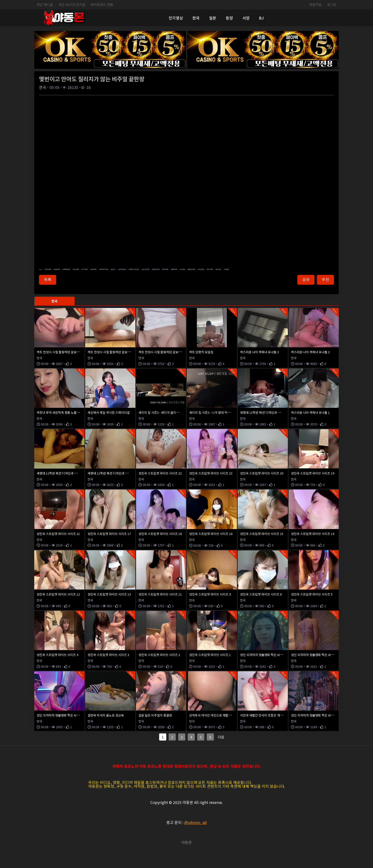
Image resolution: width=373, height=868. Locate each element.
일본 (213, 18)
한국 (196, 18)
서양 (246, 18)
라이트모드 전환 (102, 4)
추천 (325, 280)
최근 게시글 (45, 4)
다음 (221, 737)
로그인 (332, 4)
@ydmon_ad (196, 822)
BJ (261, 18)
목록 (48, 280)
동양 (229, 18)
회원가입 (315, 4)
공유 (306, 280)
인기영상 (176, 18)
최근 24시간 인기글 (72, 4)
